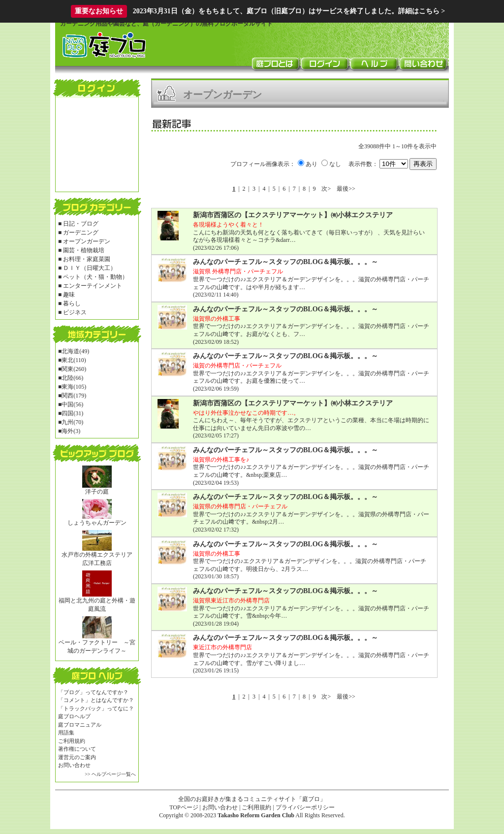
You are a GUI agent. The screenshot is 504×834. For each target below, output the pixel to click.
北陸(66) (72, 378)
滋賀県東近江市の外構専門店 (231, 600)
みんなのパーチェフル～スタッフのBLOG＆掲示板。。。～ (285, 262)
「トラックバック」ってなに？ (96, 708)
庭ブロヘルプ (74, 716)
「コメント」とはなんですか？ (96, 700)
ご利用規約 (72, 741)
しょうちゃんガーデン (97, 523)
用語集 (66, 733)
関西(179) (74, 396)
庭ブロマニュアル (80, 725)
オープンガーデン (87, 241)
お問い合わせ (74, 765)
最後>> (346, 189)
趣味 (69, 295)
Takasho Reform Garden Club (256, 815)
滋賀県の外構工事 (217, 319)
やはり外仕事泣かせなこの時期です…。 (246, 413)
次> (326, 189)
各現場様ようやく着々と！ (228, 225)
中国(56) (72, 404)
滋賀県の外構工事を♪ (221, 460)
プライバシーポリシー (305, 807)
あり (312, 164)
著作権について (77, 749)
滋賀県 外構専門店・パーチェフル (238, 271)
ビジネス (75, 312)
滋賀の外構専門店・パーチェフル (237, 366)
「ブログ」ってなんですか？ (93, 692)
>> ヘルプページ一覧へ (110, 774)
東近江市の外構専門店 (222, 647)
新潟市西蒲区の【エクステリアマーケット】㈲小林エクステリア (293, 215)
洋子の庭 (97, 492)
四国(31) (72, 413)
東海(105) (74, 387)
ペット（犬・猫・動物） (95, 277)
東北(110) (74, 360)
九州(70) (72, 422)
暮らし (72, 303)
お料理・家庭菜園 (87, 259)
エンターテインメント (93, 286)
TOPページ (184, 807)
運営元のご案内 (77, 757)
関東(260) (74, 369)
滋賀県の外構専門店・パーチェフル (240, 506)
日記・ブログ (81, 224)
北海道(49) (75, 351)
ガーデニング (81, 233)
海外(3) (71, 431)
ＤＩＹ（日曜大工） (90, 268)
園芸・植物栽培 (84, 250)
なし (335, 164)
